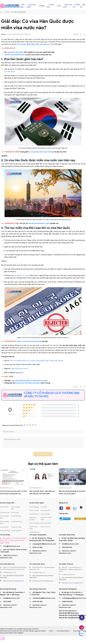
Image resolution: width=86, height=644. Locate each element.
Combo (42, 6)
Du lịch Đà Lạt (4, 527)
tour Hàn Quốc (10, 72)
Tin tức (7, 12)
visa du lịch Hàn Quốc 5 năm (39, 223)
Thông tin (76, 6)
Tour (59, 6)
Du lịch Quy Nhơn (16, 531)
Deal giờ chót (67, 6)
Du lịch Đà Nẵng (16, 516)
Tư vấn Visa (50, 6)
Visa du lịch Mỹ (45, 514)
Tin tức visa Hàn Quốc (18, 12)
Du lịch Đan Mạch (35, 523)
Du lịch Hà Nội (4, 507)
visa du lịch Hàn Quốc (15, 52)
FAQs (51, 631)
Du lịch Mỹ (44, 507)
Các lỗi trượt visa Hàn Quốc (14, 55)
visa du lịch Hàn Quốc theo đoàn (28, 383)
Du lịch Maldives (34, 532)
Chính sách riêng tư (63, 631)
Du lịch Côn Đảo (5, 531)
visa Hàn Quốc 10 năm (22, 275)
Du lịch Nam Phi (45, 510)
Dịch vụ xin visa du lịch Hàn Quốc (29, 341)
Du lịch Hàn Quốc (46, 523)
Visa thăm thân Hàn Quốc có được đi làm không (29, 381)
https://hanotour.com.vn (19, 369)
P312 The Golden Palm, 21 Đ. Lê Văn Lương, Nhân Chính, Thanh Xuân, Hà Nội (36, 361)
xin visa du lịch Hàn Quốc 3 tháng (41, 152)
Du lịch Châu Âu (34, 514)
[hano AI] (82, 617)
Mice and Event (31, 6)
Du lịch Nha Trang (17, 522)
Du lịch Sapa (15, 512)
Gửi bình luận (43, 454)
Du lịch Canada (34, 510)
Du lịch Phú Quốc (16, 527)
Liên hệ (83, 6)
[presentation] (17, 455)
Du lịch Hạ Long (5, 512)
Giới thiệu (22, 6)
